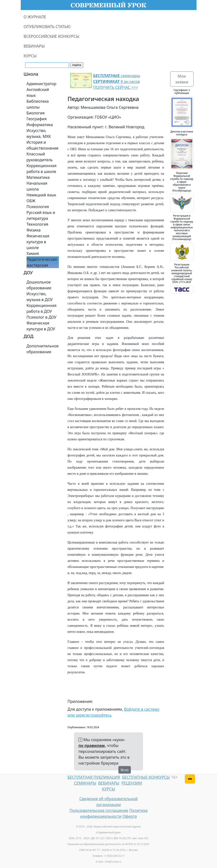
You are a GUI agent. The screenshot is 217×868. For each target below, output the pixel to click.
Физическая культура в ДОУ (41, 326)
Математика (38, 177)
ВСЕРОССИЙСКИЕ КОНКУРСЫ (52, 36)
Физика (34, 230)
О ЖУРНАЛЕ (35, 17)
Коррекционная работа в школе (42, 169)
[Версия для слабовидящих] (190, 779)
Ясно (125, 770)
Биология (36, 113)
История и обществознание (43, 145)
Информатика (40, 125)
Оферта (130, 816)
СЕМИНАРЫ (85, 783)
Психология (38, 207)
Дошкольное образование (39, 285)
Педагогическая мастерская (42, 262)
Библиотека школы (38, 104)
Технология (37, 224)
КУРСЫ (30, 56)
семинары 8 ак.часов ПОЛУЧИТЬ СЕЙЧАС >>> (117, 81)
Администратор (41, 84)
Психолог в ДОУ (42, 317)
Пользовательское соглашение (99, 810)
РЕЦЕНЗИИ (132, 783)
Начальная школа (37, 186)
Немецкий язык (41, 195)
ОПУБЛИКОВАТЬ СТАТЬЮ (47, 27)
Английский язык (38, 92)
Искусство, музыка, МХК (39, 133)
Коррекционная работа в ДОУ (42, 308)
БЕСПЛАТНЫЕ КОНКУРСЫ (146, 777)
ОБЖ (31, 201)
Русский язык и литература (41, 215)
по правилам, (92, 746)
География (37, 119)
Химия (33, 253)
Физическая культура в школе (38, 242)
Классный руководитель (40, 157)
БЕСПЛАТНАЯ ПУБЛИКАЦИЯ (94, 777)
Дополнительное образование (43, 349)
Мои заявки (182, 79)
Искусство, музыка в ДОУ (40, 297)
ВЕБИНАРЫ (34, 46)
